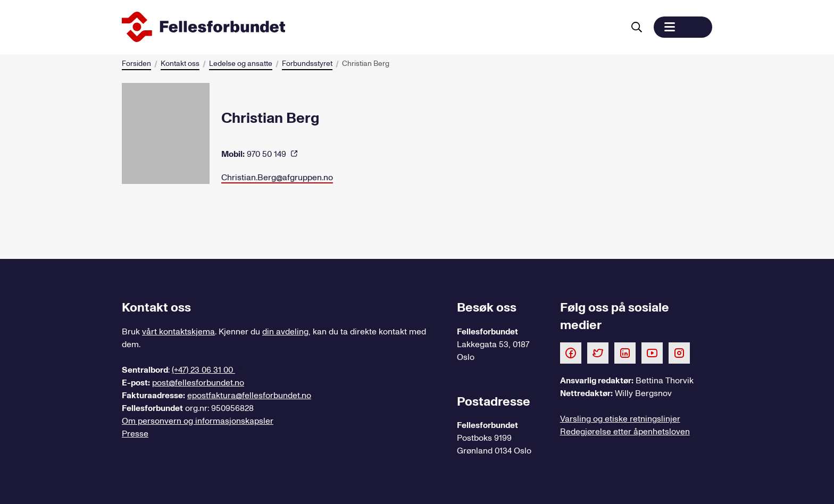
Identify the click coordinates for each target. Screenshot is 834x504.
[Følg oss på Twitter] (598, 352)
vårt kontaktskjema (178, 332)
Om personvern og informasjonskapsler (198, 421)
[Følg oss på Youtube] (652, 352)
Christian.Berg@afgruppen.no (277, 178)
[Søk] (637, 27)
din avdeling (285, 332)
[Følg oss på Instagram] (679, 352)
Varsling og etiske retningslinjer (620, 419)
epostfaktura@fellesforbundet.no (249, 396)
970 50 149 (255, 154)
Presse (135, 434)
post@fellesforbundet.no (198, 383)
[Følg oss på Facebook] (571, 352)
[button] (683, 27)
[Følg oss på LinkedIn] (625, 352)
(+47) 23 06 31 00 (203, 370)
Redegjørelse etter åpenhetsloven (625, 432)
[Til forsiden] (371, 27)
